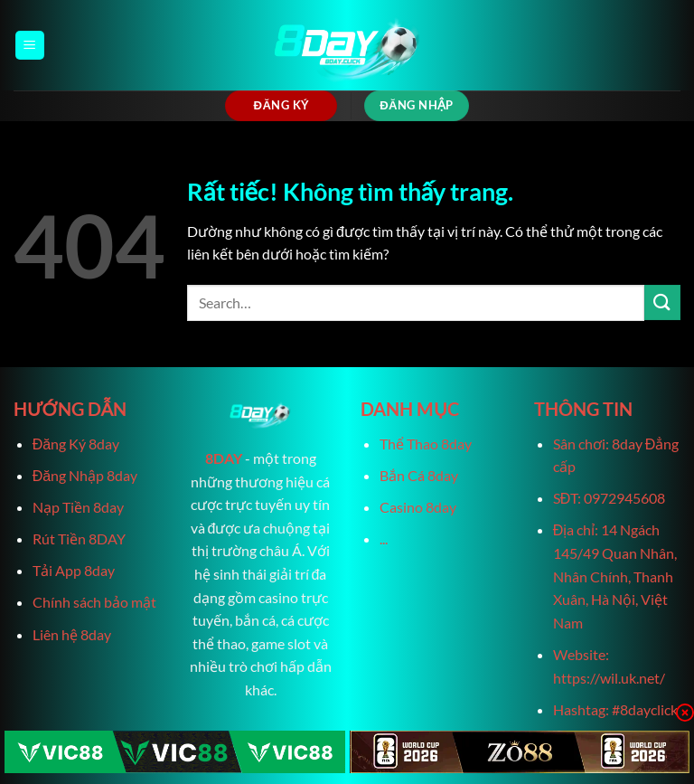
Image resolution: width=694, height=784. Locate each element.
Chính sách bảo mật (94, 602)
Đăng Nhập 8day (85, 475)
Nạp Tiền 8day (78, 507)
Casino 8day (418, 507)
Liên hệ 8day (72, 634)
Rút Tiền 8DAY (79, 538)
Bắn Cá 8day (419, 475)
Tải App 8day (74, 570)
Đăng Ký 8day (76, 444)
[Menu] (30, 46)
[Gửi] (662, 302)
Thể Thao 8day (426, 444)
